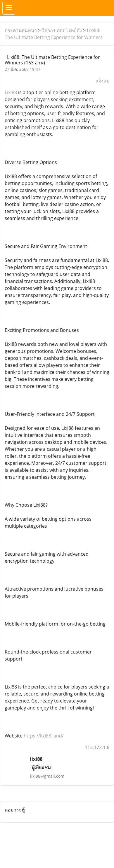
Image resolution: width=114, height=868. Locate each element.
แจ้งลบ (102, 81)
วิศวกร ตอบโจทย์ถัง (62, 30)
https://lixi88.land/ (44, 736)
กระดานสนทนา (21, 30)
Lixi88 (11, 92)
